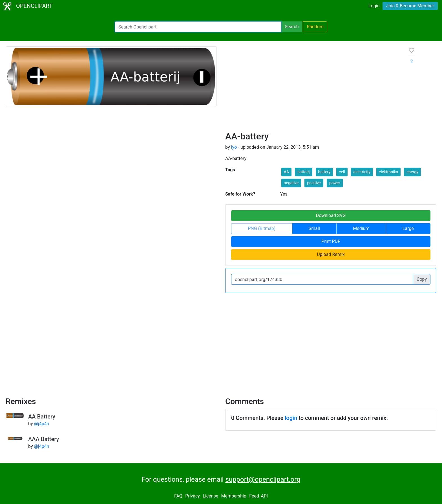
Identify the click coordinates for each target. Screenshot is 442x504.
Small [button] (314, 228)
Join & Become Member (410, 6)
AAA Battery (44, 439)
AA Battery (42, 417)
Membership (234, 496)
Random (315, 27)
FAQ (178, 496)
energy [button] (412, 172)
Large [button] (408, 228)
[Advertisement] (312, 89)
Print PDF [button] (331, 241)
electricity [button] (362, 172)
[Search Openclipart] (198, 27)
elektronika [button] (388, 172)
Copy (422, 279)
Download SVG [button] (331, 215)
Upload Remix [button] (331, 254)
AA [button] (286, 172)
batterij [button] (304, 172)
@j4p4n (41, 424)
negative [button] (291, 183)
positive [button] (314, 183)
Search (292, 27)
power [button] (335, 183)
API (264, 496)
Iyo (234, 147)
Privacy (193, 496)
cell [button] (342, 172)
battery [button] (324, 172)
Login (374, 6)
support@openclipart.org (263, 479)
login (291, 418)
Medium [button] (361, 228)
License (210, 496)
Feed (254, 496)
